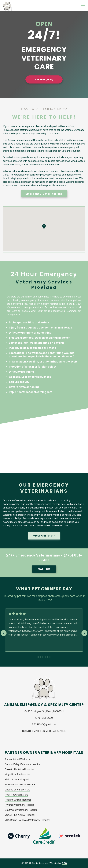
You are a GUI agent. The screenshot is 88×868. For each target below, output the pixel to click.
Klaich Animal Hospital (17, 779)
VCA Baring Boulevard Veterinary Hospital (27, 820)
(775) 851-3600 (44, 718)
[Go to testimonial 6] (50, 657)
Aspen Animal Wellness (17, 759)
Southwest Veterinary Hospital (21, 810)
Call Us (44, 569)
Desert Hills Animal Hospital (19, 769)
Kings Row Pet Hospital (17, 774)
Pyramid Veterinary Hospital (20, 805)
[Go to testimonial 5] (48, 657)
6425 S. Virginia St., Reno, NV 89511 (44, 711)
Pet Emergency (44, 79)
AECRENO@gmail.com (44, 724)
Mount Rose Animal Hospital (20, 784)
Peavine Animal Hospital (18, 800)
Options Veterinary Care (17, 790)
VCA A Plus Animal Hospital (20, 815)
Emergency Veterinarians (44, 194)
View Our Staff (44, 536)
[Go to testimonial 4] (45, 657)
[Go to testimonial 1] (38, 657)
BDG (64, 863)
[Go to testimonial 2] (40, 657)
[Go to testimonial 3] (43, 657)
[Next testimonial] (84, 633)
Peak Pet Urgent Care (16, 795)
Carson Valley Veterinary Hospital (23, 764)
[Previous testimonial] (4, 633)
